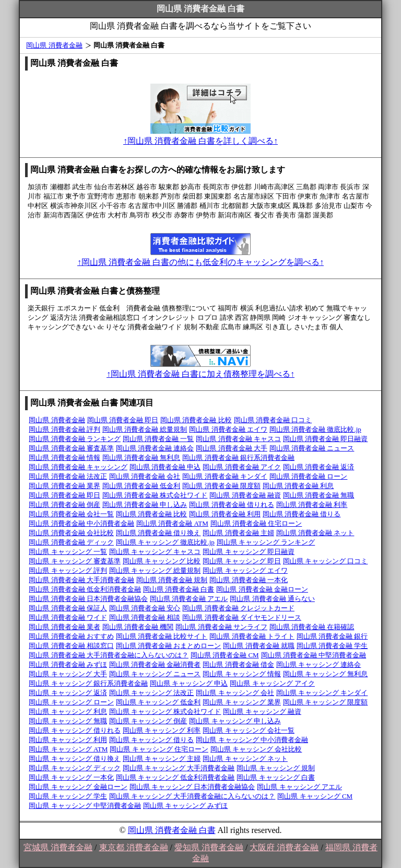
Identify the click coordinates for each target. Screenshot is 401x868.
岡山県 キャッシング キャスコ (155, 552)
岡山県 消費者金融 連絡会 (155, 448)
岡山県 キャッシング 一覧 (68, 552)
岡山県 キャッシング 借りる (152, 740)
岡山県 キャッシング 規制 (276, 768)
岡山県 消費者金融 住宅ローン (256, 523)
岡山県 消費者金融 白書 (179, 589)
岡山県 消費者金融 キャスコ (238, 439)
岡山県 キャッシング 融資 (262, 711)
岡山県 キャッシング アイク (272, 683)
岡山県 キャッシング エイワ (245, 570)
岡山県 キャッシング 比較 (162, 561)
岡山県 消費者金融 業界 (64, 486)
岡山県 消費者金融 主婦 (238, 533)
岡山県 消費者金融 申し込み (145, 505)
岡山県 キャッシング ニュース (155, 674)
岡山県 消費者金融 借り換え (158, 533)
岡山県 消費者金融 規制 (172, 580)
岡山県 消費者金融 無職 (319, 495)
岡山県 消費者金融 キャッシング (78, 467)
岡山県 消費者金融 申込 (165, 467)
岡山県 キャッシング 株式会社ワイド (165, 711)
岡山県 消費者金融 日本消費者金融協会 (88, 599)
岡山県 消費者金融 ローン (309, 476)
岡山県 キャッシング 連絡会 (319, 664)
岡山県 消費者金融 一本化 (249, 580)
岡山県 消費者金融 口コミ (273, 420)
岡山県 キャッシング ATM (68, 749)
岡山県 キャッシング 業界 (242, 702)
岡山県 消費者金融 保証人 (68, 608)
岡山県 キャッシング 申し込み (235, 721)
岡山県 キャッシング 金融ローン (78, 787)
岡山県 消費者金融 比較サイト (162, 636)
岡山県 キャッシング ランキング (266, 542)
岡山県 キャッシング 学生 (68, 796)
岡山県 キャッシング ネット (245, 759)
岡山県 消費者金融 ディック (71, 542)
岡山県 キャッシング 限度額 (326, 702)
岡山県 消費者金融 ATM (172, 523)
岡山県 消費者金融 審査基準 (71, 448)
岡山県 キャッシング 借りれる (75, 730)
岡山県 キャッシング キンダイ (322, 693)
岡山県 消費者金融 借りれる (232, 505)
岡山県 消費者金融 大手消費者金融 (81, 580)
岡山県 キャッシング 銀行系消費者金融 (88, 683)
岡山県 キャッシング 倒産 (148, 721)
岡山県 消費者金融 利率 (312, 505)
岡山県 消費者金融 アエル (189, 599)
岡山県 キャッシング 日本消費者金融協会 (192, 787)
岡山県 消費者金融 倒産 (64, 505)
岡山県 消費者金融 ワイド (68, 617)
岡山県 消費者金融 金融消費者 (155, 664)
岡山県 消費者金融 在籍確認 (312, 627)
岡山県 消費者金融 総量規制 (145, 429)
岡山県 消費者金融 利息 (298, 486)
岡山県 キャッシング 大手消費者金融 (179, 768)
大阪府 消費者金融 (284, 847)
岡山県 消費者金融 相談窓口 (71, 646)
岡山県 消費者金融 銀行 (332, 636)
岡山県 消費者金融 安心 (145, 608)
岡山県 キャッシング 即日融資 (249, 552)
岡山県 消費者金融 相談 (145, 617)
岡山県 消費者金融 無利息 (141, 458)
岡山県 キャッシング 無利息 (326, 674)
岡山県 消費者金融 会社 (145, 476)
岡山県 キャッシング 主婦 (162, 759)
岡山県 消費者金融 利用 (225, 514)
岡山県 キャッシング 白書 (276, 777)
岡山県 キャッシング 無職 (68, 721)
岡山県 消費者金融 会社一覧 (71, 514)
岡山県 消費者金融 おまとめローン (169, 646)
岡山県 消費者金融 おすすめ (71, 636)
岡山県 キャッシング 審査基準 (75, 561)
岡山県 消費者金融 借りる (302, 514)
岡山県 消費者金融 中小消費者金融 (81, 523)
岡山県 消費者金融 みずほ (68, 664)
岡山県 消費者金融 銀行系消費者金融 (238, 458)
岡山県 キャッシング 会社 (235, 693)
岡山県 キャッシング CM (315, 796)
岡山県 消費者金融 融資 (245, 495)
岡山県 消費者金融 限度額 (221, 486)
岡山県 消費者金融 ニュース (312, 448)
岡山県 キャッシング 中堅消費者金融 (85, 806)
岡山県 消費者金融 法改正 (68, 476)
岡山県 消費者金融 (54, 45)
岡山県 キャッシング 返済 (68, 693)
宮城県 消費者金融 (58, 847)
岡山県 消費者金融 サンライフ (221, 627)
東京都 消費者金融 (134, 847)
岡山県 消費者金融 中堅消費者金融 (314, 655)
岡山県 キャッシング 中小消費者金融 (252, 740)
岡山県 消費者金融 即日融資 (326, 439)
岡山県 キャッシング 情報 (242, 674)
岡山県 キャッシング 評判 (68, 570)
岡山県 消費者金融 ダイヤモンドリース (242, 617)
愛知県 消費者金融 (209, 847)
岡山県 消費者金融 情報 (64, 458)
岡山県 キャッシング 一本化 (71, 777)
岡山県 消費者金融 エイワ (228, 429)
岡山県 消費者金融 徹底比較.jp (315, 429)
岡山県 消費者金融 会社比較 (71, 533)
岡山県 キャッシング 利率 (162, 730)
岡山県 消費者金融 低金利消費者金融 (85, 589)
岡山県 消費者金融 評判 (64, 429)
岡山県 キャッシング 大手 (68, 674)
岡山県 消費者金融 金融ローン (262, 589)
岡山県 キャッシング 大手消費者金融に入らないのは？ (192, 796)
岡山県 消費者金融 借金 (238, 664)
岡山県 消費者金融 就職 (259, 646)
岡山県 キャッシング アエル (299, 787)
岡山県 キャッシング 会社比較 (256, 749)
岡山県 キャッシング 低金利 (158, 702)
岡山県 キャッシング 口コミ (326, 561)
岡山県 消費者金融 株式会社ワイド (155, 495)
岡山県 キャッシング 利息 (68, 711)
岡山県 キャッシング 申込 (189, 683)
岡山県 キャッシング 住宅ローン (159, 749)
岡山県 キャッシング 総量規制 (155, 570)
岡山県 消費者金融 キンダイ (225, 476)
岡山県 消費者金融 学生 (332, 646)
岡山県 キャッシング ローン (71, 702)
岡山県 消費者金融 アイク (242, 467)
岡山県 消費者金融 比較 (196, 420)
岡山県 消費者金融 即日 (123, 420)
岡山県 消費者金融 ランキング (75, 439)
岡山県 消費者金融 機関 (138, 627)
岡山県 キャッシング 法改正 (152, 693)
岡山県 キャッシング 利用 (68, 740)
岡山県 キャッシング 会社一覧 (249, 730)
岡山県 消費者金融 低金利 (141, 486)
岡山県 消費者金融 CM (225, 655)
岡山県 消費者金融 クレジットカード (238, 608)
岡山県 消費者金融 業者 (64, 627)
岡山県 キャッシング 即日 (242, 561)
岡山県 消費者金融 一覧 (158, 439)
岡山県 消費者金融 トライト (252, 636)
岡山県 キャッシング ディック (75, 768)
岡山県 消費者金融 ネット (315, 533)
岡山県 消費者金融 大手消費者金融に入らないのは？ (109, 655)
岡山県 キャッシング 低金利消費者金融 (175, 777)
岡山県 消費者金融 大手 (232, 448)
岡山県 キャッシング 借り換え (75, 759)
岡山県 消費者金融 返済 (319, 467)
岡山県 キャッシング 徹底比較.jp (165, 542)
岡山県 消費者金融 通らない (272, 599)
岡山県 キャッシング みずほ (186, 806)
